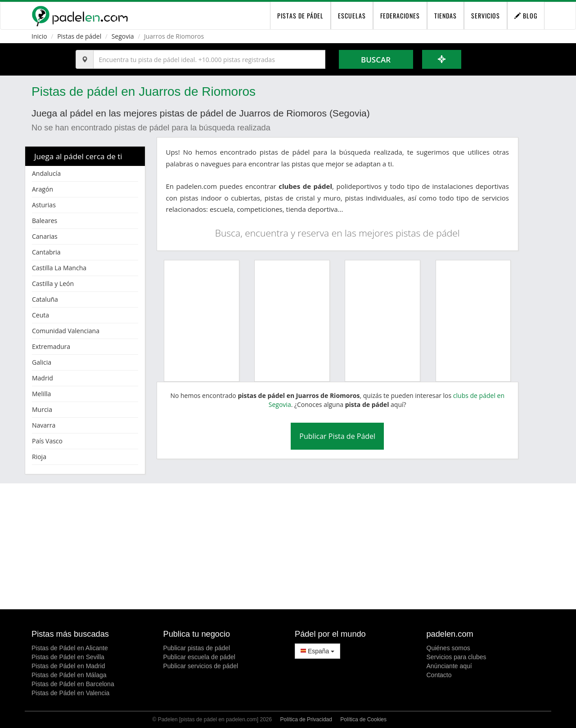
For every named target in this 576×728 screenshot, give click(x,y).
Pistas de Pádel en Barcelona (73, 684)
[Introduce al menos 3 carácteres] (209, 59)
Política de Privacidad (306, 719)
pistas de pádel (300, 16)
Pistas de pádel (79, 36)
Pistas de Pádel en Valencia (70, 693)
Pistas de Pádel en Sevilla (68, 657)
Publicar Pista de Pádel (337, 436)
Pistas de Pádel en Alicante (70, 648)
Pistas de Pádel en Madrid (68, 666)
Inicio (39, 36)
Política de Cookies (363, 719)
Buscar (376, 60)
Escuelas (352, 16)
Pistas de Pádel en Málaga (69, 675)
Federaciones (400, 16)
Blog (526, 16)
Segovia (123, 36)
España (317, 651)
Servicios (486, 16)
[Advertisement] (288, 546)
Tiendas (445, 16)
